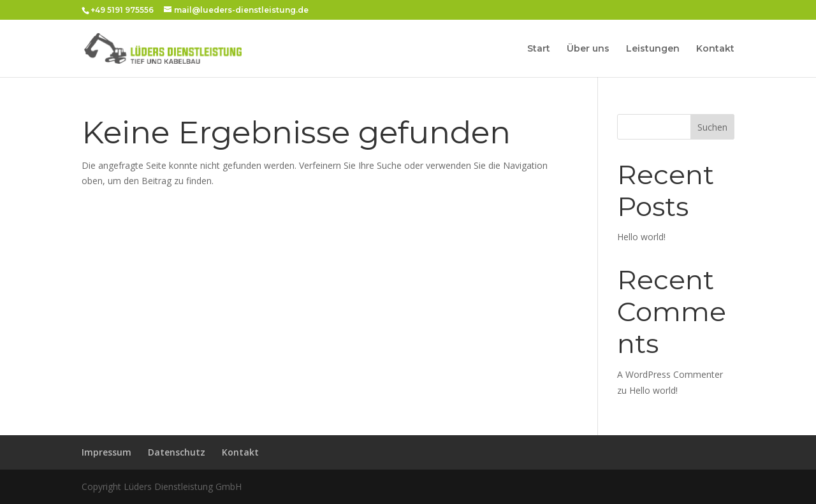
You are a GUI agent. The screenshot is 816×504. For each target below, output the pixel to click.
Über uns (588, 49)
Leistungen (653, 49)
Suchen (712, 127)
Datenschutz (177, 452)
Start (539, 49)
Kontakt (715, 49)
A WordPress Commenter (670, 374)
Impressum (106, 452)
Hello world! (641, 237)
